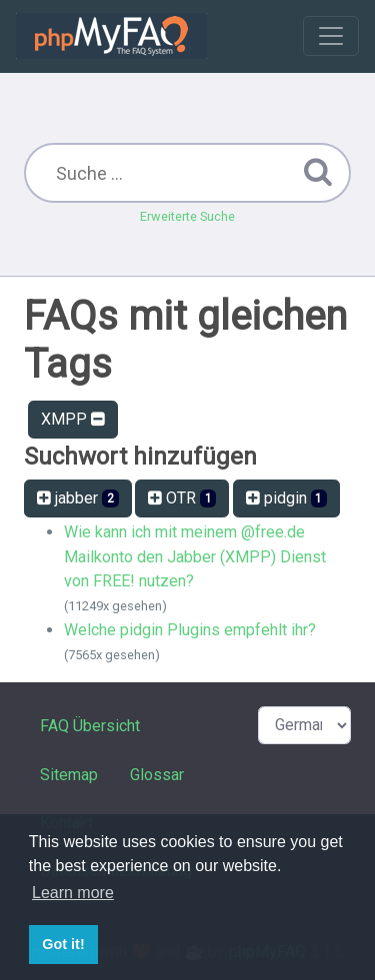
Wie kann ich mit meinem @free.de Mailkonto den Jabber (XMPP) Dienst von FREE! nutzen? (195, 556)
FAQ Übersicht (90, 726)
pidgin (287, 498)
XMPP (73, 419)
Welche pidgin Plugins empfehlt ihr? (190, 630)
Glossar (157, 775)
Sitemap (69, 775)
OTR (182, 498)
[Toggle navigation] (331, 36)
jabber (78, 498)
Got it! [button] (63, 944)
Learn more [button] (73, 893)
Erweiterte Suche (187, 216)
